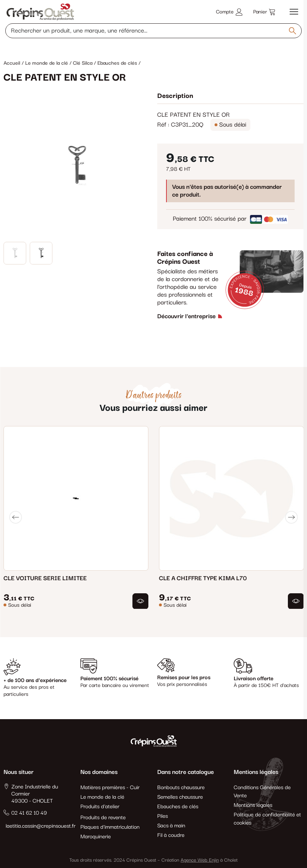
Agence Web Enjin (200, 860)
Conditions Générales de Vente (262, 792)
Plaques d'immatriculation (110, 827)
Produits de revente (103, 818)
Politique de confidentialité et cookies (267, 819)
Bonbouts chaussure (181, 788)
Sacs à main (171, 826)
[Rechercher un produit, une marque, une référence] (153, 31)
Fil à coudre (171, 835)
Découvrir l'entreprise (186, 316)
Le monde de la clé (102, 797)
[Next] (291, 517)
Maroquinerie (96, 837)
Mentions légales (253, 805)
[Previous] (16, 517)
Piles (163, 816)
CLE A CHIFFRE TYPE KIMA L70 (203, 578)
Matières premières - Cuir (110, 788)
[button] (140, 601)
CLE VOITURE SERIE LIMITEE (45, 578)
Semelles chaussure (180, 797)
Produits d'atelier (100, 807)
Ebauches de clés (178, 807)
